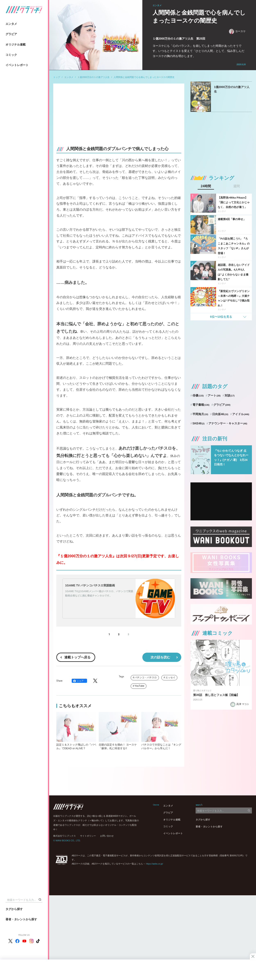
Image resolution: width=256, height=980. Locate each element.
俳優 (198, 395)
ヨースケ (237, 31)
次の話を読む (160, 657)
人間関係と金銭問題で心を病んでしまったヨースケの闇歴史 (144, 77)
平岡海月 (200, 414)
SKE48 (199, 423)
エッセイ (170, 677)
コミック (11, 55)
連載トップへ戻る (77, 657)
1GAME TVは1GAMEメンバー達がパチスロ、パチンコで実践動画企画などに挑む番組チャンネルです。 (99, 594)
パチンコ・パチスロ (146, 677)
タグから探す (14, 909)
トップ (57, 77)
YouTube (139, 686)
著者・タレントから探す (21, 919)
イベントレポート (17, 65)
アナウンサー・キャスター (228, 423)
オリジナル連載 (16, 45)
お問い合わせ (107, 836)
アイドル (241, 414)
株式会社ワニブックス (65, 836)
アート (214, 395)
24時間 (206, 186)
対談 (230, 395)
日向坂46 (220, 414)
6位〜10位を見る (221, 317)
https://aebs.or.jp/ (154, 864)
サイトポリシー (88, 836)
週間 (237, 186)
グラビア (11, 34)
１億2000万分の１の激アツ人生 (93, 77)
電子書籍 (201, 405)
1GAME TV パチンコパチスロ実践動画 (90, 585)
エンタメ (11, 24)
